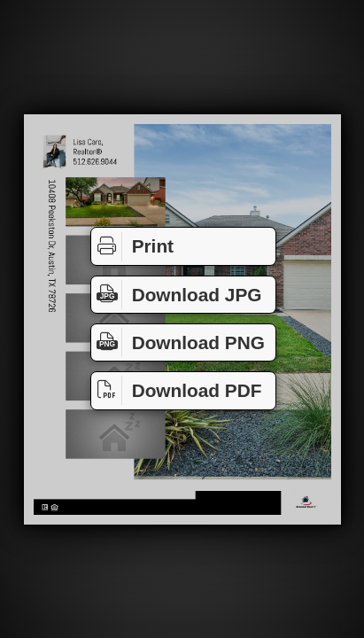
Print (132, 247)
